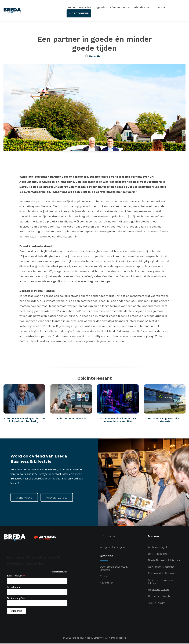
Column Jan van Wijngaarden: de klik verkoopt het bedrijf (24, 420)
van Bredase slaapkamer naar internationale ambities (118, 420)
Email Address (16, 576)
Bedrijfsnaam (14, 587)
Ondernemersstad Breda (71, 419)
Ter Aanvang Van (16, 599)
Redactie (95, 56)
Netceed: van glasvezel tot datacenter (165, 420)
